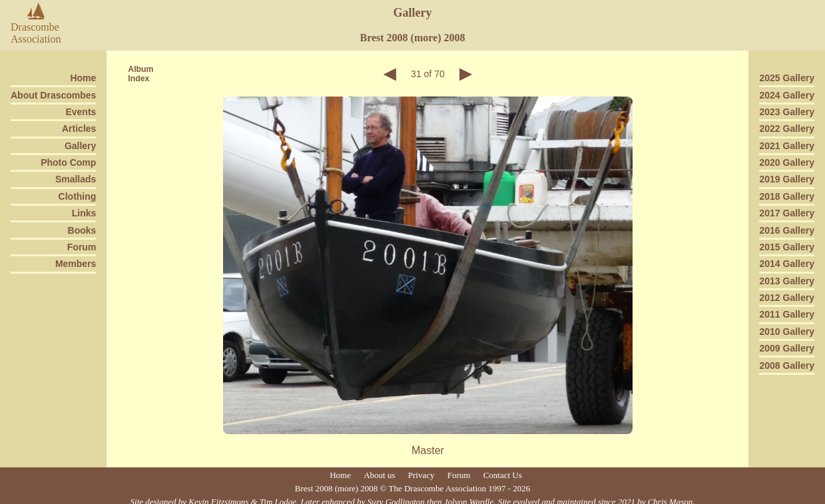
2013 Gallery (787, 281)
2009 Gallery (787, 348)
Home (83, 78)
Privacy (421, 475)
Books (82, 230)
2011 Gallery (787, 314)
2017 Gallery (787, 213)
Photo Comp (68, 162)
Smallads (76, 179)
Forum (82, 247)
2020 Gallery (787, 162)
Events (81, 112)
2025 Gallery (787, 78)
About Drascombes (53, 95)
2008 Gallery (787, 366)
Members (76, 264)
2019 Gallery (787, 179)
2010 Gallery (787, 332)
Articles (79, 128)
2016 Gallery (787, 230)
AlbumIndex (140, 74)
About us (379, 475)
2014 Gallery (787, 264)
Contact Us (503, 475)
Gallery (80, 146)
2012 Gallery (787, 298)
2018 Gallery (787, 196)
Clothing (78, 196)
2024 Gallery (787, 95)
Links (84, 213)
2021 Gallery (787, 146)
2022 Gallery (787, 128)
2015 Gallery (787, 247)
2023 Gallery (787, 112)
